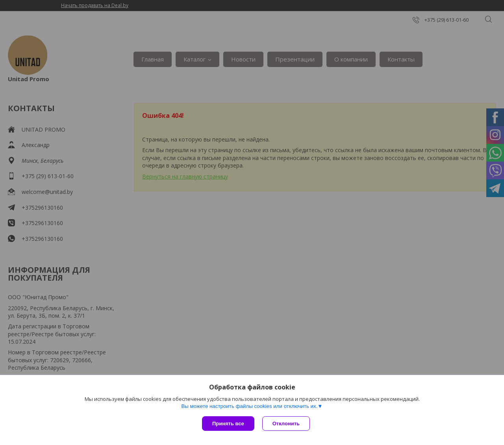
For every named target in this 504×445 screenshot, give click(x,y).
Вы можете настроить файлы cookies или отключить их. (249, 406)
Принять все (228, 424)
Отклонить (286, 424)
